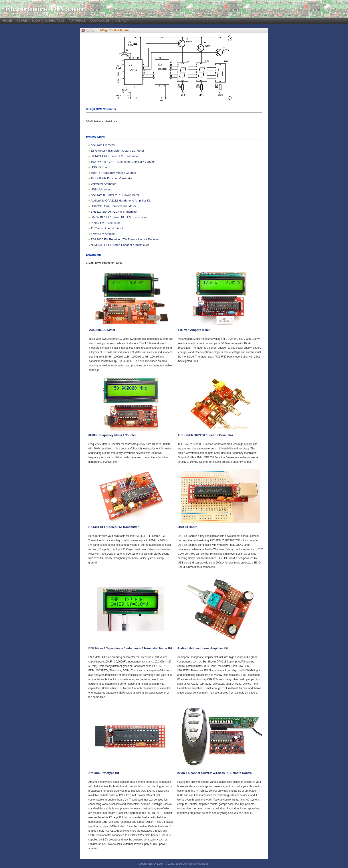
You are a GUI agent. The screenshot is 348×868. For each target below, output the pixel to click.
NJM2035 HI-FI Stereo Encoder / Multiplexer (120, 245)
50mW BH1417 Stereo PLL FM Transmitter (119, 217)
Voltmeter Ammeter (103, 184)
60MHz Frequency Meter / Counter (114, 173)
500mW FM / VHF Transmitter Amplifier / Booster (123, 162)
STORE (22, 21)
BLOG (36, 21)
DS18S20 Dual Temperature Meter (113, 206)
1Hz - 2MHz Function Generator (112, 178)
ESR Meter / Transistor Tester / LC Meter (117, 151)
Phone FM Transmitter (105, 223)
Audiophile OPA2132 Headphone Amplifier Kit (121, 201)
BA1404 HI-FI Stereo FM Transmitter (115, 156)
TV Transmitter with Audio (108, 228)
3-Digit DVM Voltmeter (115, 30)
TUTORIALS (77, 21)
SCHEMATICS (54, 21)
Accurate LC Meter (103, 145)
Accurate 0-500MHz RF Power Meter (115, 195)
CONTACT (122, 21)
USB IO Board (100, 167)
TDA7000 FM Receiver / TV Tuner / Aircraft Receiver (125, 239)
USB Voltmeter (100, 189)
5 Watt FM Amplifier (104, 234)
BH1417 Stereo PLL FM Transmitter (114, 212)
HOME (7, 21)
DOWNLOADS (100, 21)
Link (119, 263)
